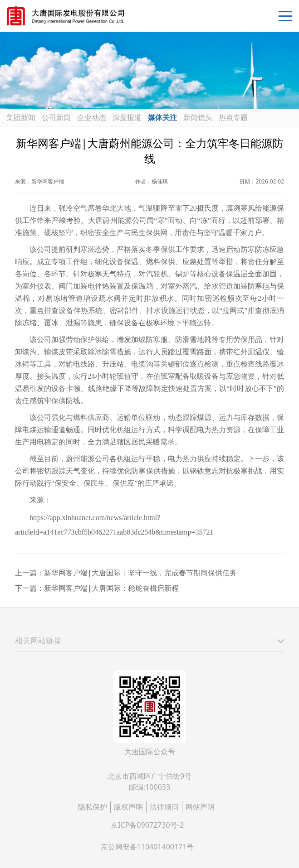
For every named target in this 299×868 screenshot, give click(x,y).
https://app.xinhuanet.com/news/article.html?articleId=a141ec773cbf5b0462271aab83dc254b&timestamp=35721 (114, 525)
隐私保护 (93, 807)
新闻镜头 (198, 117)
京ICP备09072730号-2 (147, 825)
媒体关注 (162, 117)
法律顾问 (164, 807)
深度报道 (127, 117)
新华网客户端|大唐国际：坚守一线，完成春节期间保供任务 (140, 573)
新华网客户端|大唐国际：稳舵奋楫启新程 (111, 588)
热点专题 (233, 117)
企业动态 (92, 117)
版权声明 (128, 807)
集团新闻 (21, 117)
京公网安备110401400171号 (147, 847)
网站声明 (200, 807)
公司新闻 (56, 117)
